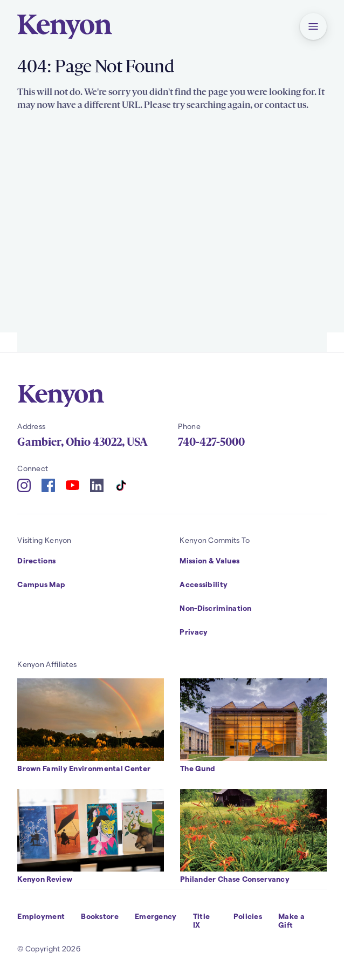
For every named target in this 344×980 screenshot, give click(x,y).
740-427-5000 (211, 442)
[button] (313, 26)
